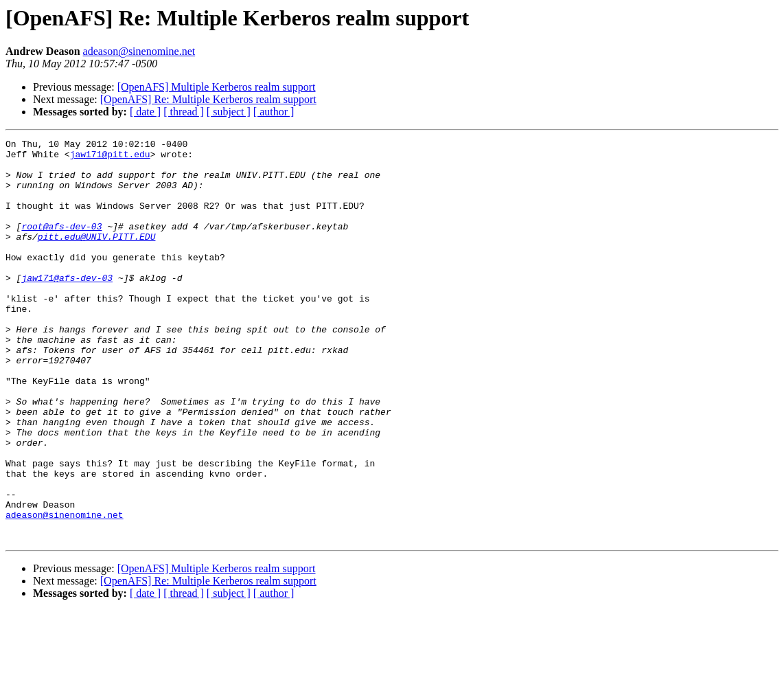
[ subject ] (229, 112)
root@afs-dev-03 (61, 245)
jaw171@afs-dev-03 (67, 306)
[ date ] (145, 112)
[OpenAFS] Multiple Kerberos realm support (217, 87)
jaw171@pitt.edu (110, 158)
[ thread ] (184, 112)
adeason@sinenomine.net (139, 51)
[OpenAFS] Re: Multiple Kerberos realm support (208, 99)
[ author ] (274, 112)
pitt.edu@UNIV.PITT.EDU (97, 257)
